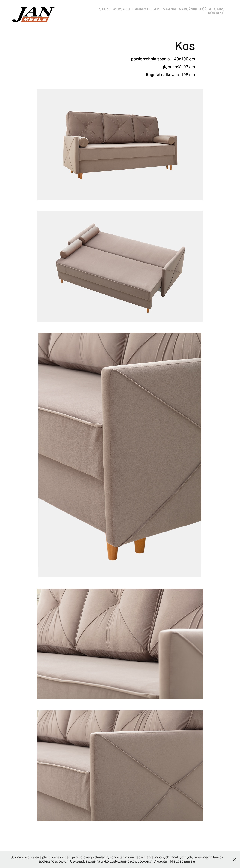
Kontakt (216, 13)
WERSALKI (121, 9)
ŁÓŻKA (206, 9)
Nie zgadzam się (183, 861)
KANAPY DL (142, 9)
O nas (219, 9)
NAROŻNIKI (188, 9)
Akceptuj (161, 861)
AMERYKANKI (165, 9)
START (105, 9)
